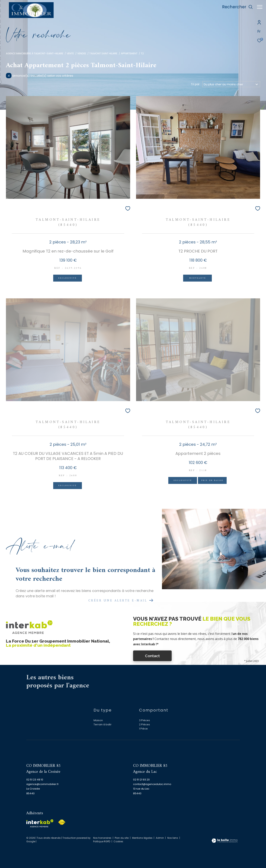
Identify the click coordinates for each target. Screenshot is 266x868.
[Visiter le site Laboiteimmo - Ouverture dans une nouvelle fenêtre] (225, 841)
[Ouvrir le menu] (260, 7)
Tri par (195, 84)
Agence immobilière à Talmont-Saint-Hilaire (35, 53)
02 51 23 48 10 (35, 780)
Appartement (129, 53)
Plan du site (122, 838)
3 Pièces (144, 720)
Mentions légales (143, 838)
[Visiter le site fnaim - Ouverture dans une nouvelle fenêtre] (62, 822)
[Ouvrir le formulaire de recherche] (235, 7)
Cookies (118, 842)
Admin (160, 838)
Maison (98, 720)
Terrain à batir (103, 724)
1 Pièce (143, 729)
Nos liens (173, 838)
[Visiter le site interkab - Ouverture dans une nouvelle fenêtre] (40, 823)
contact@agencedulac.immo (152, 784)
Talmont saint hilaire (103, 53)
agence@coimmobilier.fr (43, 784)
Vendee (82, 53)
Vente (70, 53)
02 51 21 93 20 (141, 780)
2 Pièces (144, 724)
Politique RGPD (102, 841)
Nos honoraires (102, 838)
